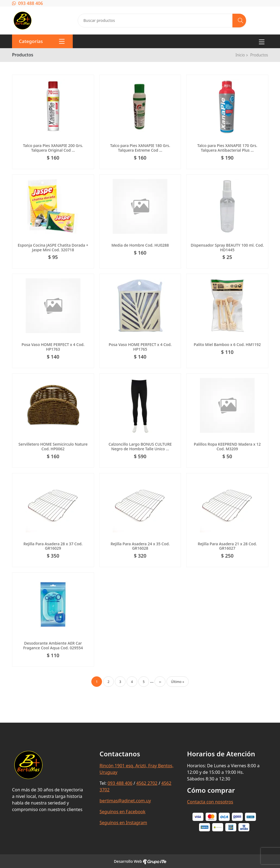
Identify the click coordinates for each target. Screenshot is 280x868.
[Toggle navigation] (262, 41)
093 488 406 (27, 3)
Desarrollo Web (140, 861)
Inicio (240, 55)
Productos (259, 55)
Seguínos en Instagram (123, 823)
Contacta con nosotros (210, 802)
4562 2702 (147, 783)
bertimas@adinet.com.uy (125, 801)
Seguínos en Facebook (122, 812)
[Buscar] (239, 21)
